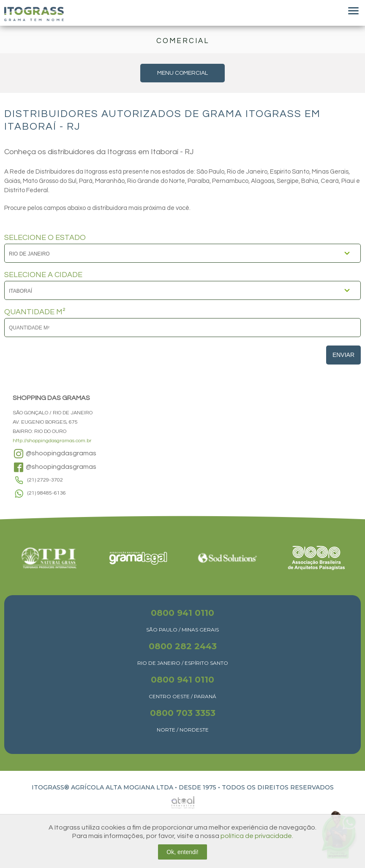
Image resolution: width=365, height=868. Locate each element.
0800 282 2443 (183, 646)
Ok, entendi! (182, 852)
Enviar (343, 355)
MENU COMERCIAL (182, 73)
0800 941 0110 (182, 613)
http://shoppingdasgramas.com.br (52, 441)
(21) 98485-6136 (47, 493)
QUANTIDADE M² (35, 312)
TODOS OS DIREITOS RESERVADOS (278, 787)
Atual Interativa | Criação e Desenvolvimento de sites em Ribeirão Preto (173, 800)
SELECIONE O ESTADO (45, 238)
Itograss (34, 14)
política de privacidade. (257, 836)
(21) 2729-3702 (45, 480)
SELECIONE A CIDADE (43, 275)
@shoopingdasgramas (54, 454)
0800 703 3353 (183, 713)
